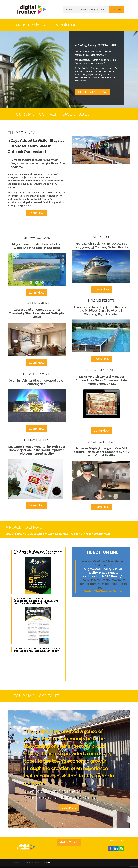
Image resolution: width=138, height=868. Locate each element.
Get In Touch (69, 842)
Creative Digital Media (93, 10)
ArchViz (70, 10)
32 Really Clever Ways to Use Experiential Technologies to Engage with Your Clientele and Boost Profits (36, 601)
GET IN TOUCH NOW (92, 92)
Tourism (117, 10)
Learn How (37, 213)
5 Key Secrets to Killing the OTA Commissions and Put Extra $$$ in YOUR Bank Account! (38, 552)
